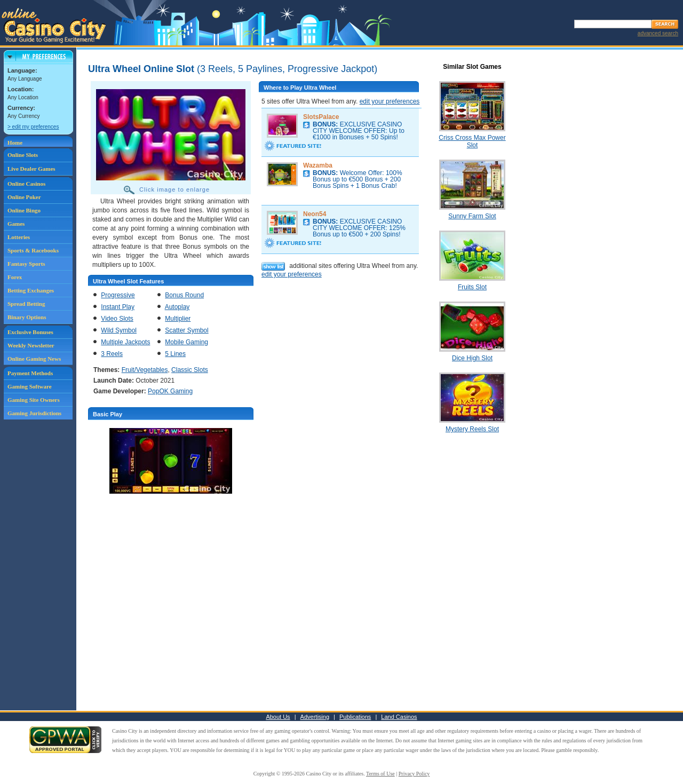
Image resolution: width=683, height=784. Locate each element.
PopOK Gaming (170, 391)
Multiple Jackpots (125, 342)
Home (15, 142)
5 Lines (175, 354)
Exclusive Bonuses (30, 332)
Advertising (315, 717)
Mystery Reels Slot (472, 429)
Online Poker (24, 197)
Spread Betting (26, 304)
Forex (15, 277)
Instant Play (118, 307)
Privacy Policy (414, 774)
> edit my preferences (33, 127)
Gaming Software (30, 386)
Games (16, 224)
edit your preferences (390, 101)
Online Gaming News (34, 359)
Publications (355, 717)
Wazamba (318, 165)
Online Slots (23, 155)
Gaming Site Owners (34, 400)
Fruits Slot (472, 287)
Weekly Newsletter (31, 345)
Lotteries (19, 237)
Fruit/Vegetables (145, 370)
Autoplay (177, 307)
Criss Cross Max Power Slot (472, 141)
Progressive (118, 295)
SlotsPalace (321, 117)
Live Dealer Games (31, 169)
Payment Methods (30, 373)
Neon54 (315, 214)
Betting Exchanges (31, 290)
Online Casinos (26, 184)
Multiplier (178, 319)
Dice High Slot (472, 358)
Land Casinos (399, 717)
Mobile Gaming (186, 342)
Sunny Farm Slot (472, 216)
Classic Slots (190, 370)
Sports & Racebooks (33, 250)
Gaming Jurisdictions (34, 413)
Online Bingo (24, 210)
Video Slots (117, 319)
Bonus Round (184, 295)
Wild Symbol (119, 330)
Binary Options (27, 317)
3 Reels (112, 354)
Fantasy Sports (26, 264)
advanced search (658, 33)
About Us (278, 717)
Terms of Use (380, 774)
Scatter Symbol (186, 330)
